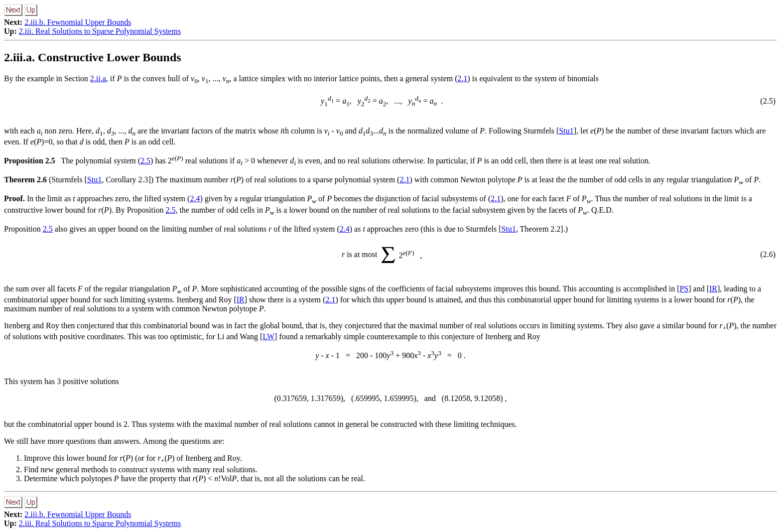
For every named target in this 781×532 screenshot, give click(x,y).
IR (713, 289)
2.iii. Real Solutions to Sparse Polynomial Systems (100, 31)
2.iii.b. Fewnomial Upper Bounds (78, 22)
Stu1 (566, 131)
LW (268, 336)
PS (684, 289)
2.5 (145, 161)
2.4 (195, 199)
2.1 (463, 78)
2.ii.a (98, 78)
